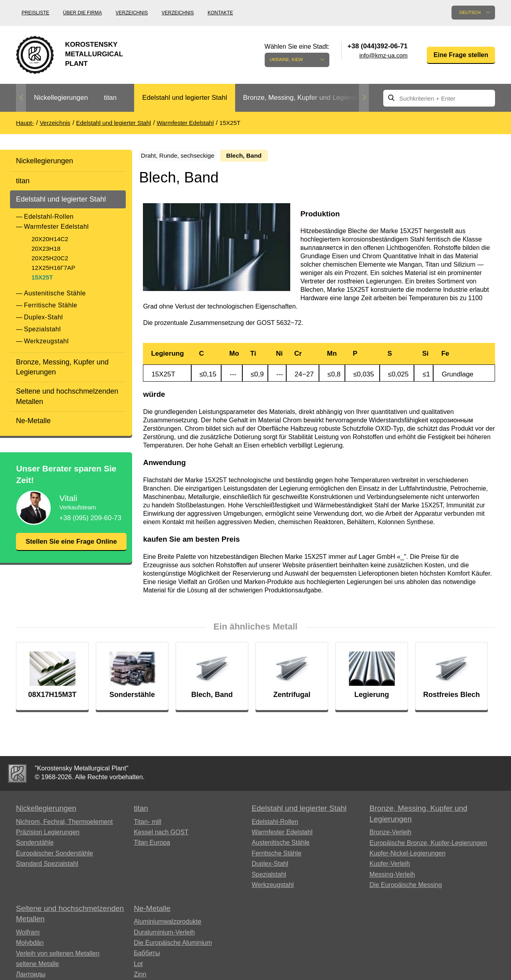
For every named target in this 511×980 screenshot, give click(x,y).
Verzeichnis (132, 13)
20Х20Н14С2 (50, 239)
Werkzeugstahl (46, 341)
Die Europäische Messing (406, 888)
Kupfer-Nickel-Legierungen (408, 856)
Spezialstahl (42, 329)
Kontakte (220, 13)
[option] (61, 98)
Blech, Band (266, 156)
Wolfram (28, 935)
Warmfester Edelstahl (56, 227)
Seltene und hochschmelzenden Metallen (67, 396)
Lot (138, 966)
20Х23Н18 (46, 248)
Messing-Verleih (392, 877)
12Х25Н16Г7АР (53, 268)
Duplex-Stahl (44, 317)
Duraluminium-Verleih (164, 935)
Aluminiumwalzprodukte (167, 924)
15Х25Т (42, 277)
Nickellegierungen (61, 98)
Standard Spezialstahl (47, 866)
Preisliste (35, 13)
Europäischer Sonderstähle (54, 856)
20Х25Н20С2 (50, 258)
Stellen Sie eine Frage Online (71, 547)
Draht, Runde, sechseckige (188, 156)
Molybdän (30, 945)
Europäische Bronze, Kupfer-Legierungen (428, 845)
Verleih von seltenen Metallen (58, 956)
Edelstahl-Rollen (49, 217)
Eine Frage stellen (461, 55)
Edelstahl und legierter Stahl (185, 98)
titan (110, 98)
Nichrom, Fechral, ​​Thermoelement (64, 824)
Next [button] (364, 98)
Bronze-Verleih (391, 835)
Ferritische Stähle (51, 305)
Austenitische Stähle (55, 293)
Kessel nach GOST (161, 835)
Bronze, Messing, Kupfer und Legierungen (307, 98)
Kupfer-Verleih (390, 866)
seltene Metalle (38, 967)
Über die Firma (82, 13)
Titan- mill (148, 824)
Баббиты (147, 956)
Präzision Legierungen (48, 835)
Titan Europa (152, 845)
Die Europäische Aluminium (173, 945)
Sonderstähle (35, 845)
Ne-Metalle (33, 421)
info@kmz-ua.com (383, 55)
